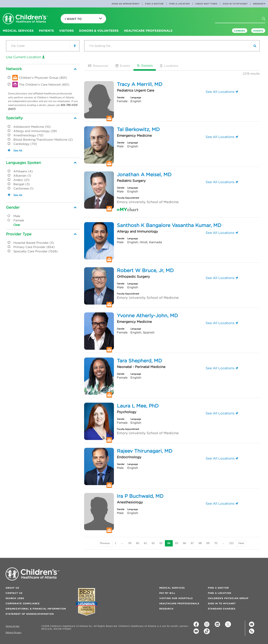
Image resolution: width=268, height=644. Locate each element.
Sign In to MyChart (235, 4)
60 (138, 543)
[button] (266, 20)
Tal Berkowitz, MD (138, 129)
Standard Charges (222, 609)
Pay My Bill (167, 593)
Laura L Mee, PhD (138, 406)
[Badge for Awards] (87, 602)
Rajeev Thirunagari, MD (145, 451)
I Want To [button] (83, 19)
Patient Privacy (14, 633)
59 (130, 543)
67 (192, 543)
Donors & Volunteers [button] (99, 31)
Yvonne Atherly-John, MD (147, 316)
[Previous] (105, 543)
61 (145, 543)
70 (216, 543)
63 (161, 543)
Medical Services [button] (18, 31)
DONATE (258, 31)
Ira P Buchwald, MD (140, 496)
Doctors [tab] (145, 65)
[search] (255, 46)
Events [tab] (122, 66)
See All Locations (222, 92)
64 (169, 543)
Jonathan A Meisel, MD (144, 175)
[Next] (241, 543)
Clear (17, 225)
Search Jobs (15, 598)
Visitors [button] (66, 31)
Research (259, 4)
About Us (12, 588)
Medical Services (172, 588)
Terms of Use (12, 626)
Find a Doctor (154, 4)
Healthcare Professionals (179, 603)
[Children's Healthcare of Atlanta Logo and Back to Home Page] (25, 19)
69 (208, 543)
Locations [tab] (169, 66)
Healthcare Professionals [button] (148, 31)
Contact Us (14, 593)
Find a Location (180, 4)
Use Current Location (25, 57)
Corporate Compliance (23, 603)
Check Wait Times (206, 4)
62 (153, 543)
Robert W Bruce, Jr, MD (145, 270)
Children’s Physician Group (228, 598)
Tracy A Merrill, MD (140, 84)
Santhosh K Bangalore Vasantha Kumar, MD (169, 225)
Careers (240, 31)
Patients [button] (46, 31)
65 (177, 543)
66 (184, 543)
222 (231, 543)
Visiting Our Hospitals (176, 598)
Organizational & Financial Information (36, 609)
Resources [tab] (98, 66)
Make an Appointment (126, 4)
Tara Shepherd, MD (139, 361)
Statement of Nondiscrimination (30, 614)
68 (200, 543)
